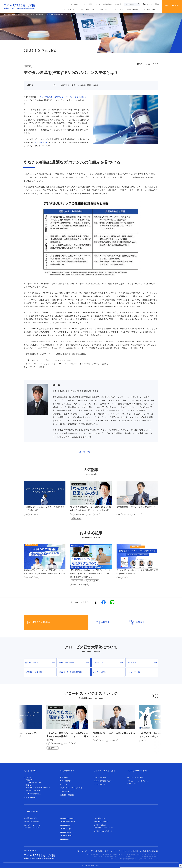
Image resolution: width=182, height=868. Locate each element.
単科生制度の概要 (74, 663)
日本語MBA (29, 780)
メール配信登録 (133, 851)
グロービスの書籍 (100, 777)
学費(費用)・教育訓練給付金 (74, 672)
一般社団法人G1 (99, 818)
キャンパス (74, 4)
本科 (39, 783)
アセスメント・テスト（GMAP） (71, 788)
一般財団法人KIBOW (101, 822)
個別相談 (142, 622)
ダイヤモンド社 (41, 142)
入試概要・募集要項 (40, 672)
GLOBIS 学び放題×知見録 (32, 794)
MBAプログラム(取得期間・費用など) (131, 854)
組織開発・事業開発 (67, 795)
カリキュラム (142, 663)
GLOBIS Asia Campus (68, 822)
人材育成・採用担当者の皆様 (149, 851)
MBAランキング (98, 857)
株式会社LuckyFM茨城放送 (103, 831)
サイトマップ (111, 851)
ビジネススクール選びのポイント (146, 857)
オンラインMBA (108, 672)
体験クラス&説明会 (172, 5)
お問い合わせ (108, 4)
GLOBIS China (65, 825)
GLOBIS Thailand (66, 836)
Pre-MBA (37, 788)
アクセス (97, 4)
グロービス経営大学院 (86, 9)
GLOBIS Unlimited (30, 797)
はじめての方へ (67, 9)
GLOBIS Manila (65, 832)
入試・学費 (117, 9)
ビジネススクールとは (126, 857)
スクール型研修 (65, 781)
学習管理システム (66, 791)
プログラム (104, 9)
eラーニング (64, 784)
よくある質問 (87, 4)
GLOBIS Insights (99, 784)
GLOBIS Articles (38, 14)
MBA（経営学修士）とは (95, 854)
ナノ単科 (29, 783)
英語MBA (28, 785)
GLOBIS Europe (66, 829)
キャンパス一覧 (142, 672)
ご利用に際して (100, 851)
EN (157, 4)
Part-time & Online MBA (33, 790)
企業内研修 (64, 777)
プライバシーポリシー (84, 851)
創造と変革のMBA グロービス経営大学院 (17, 14)
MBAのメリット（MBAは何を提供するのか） (123, 859)
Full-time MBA (46, 788)
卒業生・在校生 (132, 9)
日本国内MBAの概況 (111, 854)
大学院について (108, 663)
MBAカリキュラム (151, 854)
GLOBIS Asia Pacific (67, 818)
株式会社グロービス (30, 818)
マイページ (148, 4)
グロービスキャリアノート (149, 859)
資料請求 (118, 4)
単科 (34, 783)
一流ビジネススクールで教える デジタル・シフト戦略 (61, 97)
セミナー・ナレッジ (151, 9)
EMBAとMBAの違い (111, 857)
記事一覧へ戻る (81, 452)
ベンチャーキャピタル (135, 777)
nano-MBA (29, 788)
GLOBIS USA (65, 839)
